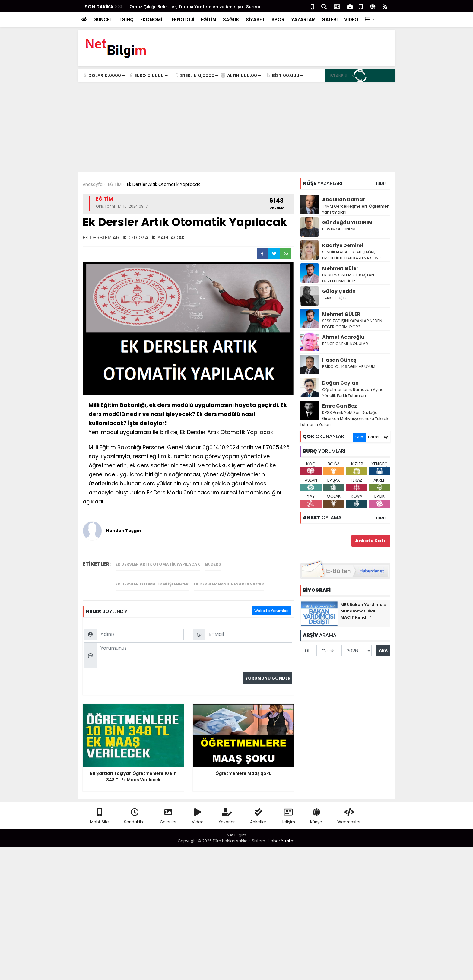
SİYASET (255, 19)
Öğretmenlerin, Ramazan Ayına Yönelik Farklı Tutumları (353, 393)
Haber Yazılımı (282, 833)
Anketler (258, 809)
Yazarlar (227, 809)
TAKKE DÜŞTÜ (335, 298)
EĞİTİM (209, 19)
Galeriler (168, 809)
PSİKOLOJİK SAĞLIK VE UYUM (349, 367)
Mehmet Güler (340, 268)
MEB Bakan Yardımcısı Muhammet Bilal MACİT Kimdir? (364, 611)
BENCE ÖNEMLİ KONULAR (345, 344)
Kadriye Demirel (343, 245)
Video (198, 809)
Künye (316, 809)
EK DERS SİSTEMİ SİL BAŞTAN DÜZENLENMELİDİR (348, 278)
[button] (370, 20)
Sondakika (134, 809)
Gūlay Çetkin (339, 291)
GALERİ (330, 19)
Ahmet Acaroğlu (343, 337)
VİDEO (351, 19)
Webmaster (349, 809)
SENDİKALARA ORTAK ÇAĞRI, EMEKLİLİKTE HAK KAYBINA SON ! (351, 255)
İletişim (288, 809)
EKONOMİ (151, 19)
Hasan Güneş (339, 360)
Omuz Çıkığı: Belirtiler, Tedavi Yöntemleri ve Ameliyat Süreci (195, 7)
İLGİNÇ (126, 19)
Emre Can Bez (340, 406)
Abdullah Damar (344, 200)
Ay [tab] (386, 437)
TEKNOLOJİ (181, 19)
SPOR (278, 19)
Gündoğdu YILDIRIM (347, 222)
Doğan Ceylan (340, 383)
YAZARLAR (303, 19)
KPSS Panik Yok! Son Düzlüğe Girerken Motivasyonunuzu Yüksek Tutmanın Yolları (344, 419)
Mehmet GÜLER (341, 314)
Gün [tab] (359, 437)
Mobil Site (100, 809)
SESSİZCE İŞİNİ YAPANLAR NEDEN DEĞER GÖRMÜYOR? (352, 324)
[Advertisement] (237, 127)
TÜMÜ (380, 184)
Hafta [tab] (373, 437)
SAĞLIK (231, 19)
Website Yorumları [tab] (271, 555)
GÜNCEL (102, 19)
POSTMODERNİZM (339, 229)
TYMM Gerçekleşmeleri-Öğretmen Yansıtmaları (356, 209)
